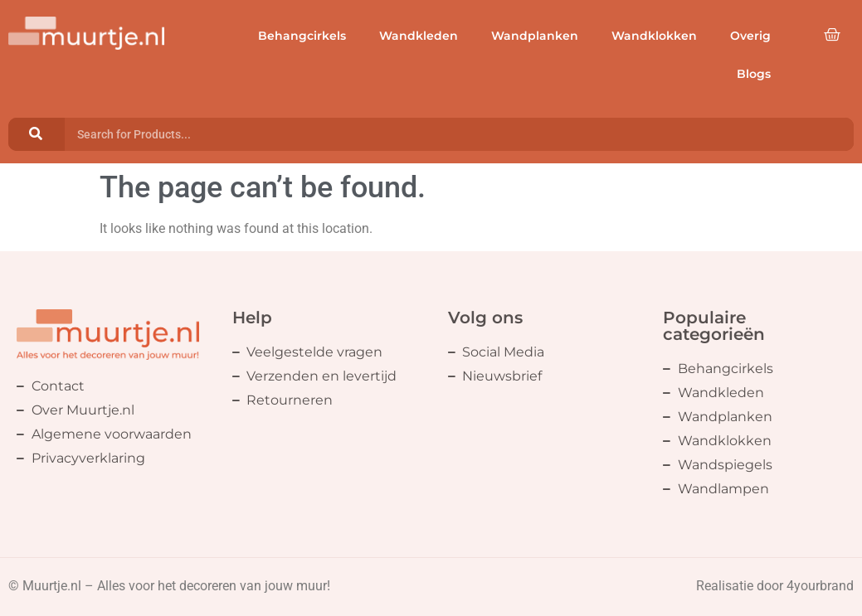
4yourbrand (820, 586)
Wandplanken (535, 36)
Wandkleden (419, 36)
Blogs (754, 74)
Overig (750, 36)
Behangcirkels (302, 36)
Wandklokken (654, 36)
